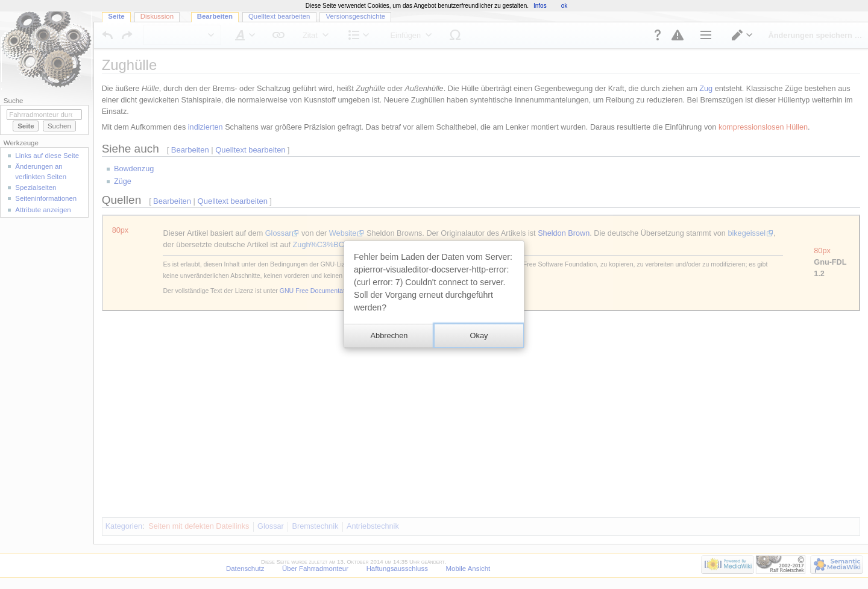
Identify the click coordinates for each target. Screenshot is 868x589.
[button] (389, 336)
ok (565, 6)
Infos (540, 6)
